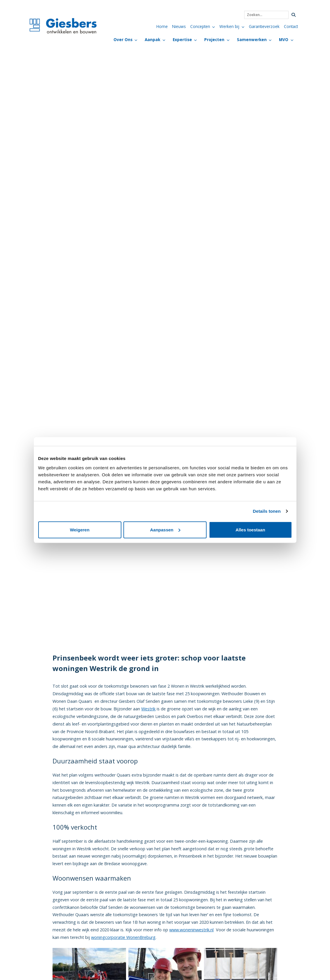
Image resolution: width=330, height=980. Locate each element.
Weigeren (80, 529)
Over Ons (123, 39)
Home (162, 26)
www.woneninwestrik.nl (191, 930)
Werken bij (229, 26)
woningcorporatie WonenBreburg (123, 937)
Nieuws (179, 26)
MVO (284, 39)
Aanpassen (165, 529)
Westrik (148, 709)
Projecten (214, 39)
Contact (291, 26)
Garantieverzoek (264, 26)
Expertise (182, 39)
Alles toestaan (250, 529)
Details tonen (267, 511)
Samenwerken (252, 39)
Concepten (200, 26)
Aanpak (152, 39)
